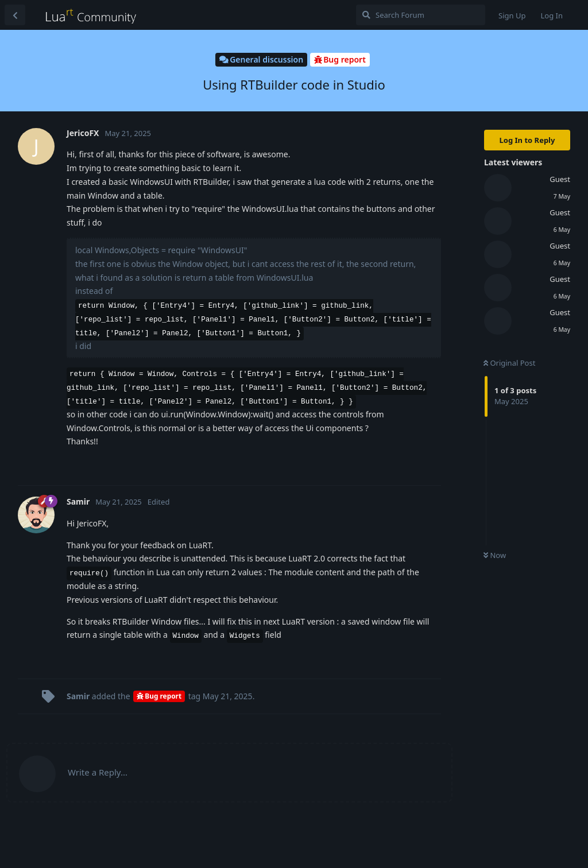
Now (495, 555)
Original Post (509, 363)
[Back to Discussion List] (15, 15)
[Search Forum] (421, 15)
